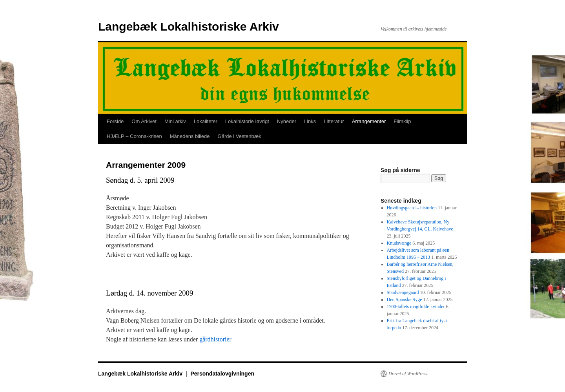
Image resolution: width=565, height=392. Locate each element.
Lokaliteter (206, 121)
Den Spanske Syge (405, 299)
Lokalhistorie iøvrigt (247, 121)
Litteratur (334, 121)
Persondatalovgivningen (222, 374)
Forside (115, 121)
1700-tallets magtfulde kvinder (416, 307)
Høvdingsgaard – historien (412, 208)
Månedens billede (190, 136)
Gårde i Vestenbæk (240, 136)
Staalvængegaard (403, 292)
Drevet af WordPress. (408, 374)
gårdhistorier (215, 339)
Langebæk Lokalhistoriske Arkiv (189, 26)
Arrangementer (369, 121)
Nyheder (287, 121)
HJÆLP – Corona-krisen (134, 136)
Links (310, 121)
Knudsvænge (399, 243)
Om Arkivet (144, 121)
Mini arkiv (175, 121)
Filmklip (402, 121)
